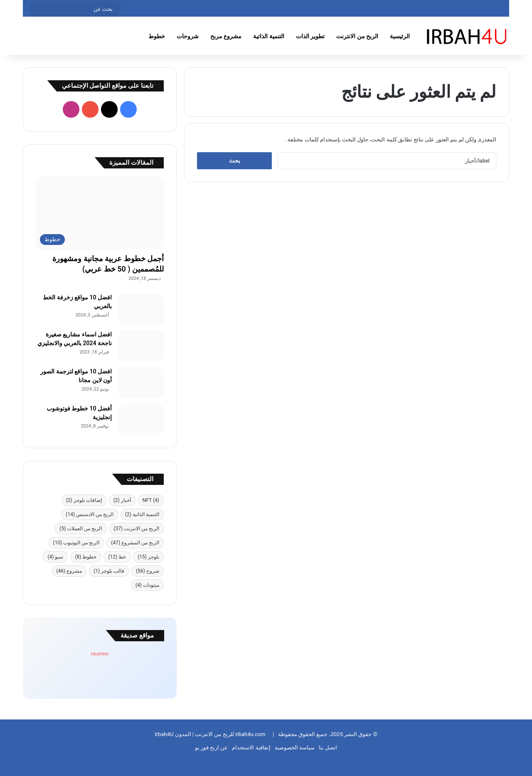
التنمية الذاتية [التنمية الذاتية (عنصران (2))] (142, 514)
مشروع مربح (226, 36)
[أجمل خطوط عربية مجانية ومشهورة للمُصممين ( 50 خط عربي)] (100, 213)
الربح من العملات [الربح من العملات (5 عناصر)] (81, 529)
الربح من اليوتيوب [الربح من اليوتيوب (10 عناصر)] (76, 543)
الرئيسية (400, 36)
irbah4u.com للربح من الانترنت (230, 734)
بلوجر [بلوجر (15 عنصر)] (148, 557)
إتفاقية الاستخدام (251, 748)
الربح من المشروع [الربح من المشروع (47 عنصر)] (135, 543)
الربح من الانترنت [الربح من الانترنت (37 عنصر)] (136, 529)
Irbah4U (164, 734)
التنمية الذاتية (268, 36)
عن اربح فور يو (212, 748)
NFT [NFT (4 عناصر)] (151, 500)
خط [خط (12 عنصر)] (117, 557)
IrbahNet (100, 654)
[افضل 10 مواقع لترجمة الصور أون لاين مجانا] (141, 383)
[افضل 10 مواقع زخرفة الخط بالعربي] (141, 309)
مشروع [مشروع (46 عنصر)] (69, 571)
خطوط (157, 36)
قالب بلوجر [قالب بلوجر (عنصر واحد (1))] (109, 571)
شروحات (188, 36)
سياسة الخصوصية (295, 748)
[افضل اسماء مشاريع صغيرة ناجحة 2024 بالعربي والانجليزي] (141, 346)
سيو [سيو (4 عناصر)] (55, 557)
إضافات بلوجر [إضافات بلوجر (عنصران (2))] (84, 500)
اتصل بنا (328, 748)
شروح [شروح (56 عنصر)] (148, 571)
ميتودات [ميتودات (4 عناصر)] (147, 585)
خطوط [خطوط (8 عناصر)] (86, 557)
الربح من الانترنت (357, 36)
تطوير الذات (310, 36)
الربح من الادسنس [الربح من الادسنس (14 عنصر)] (90, 514)
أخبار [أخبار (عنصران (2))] (122, 500)
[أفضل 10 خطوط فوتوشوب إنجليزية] (141, 420)
